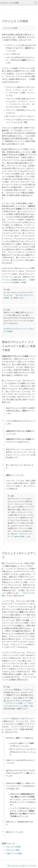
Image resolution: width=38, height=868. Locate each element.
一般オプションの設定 (14, 852)
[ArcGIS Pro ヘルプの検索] (17, 3)
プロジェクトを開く (13, 848)
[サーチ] (36, 3)
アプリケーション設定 (14, 701)
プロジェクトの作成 (13, 845)
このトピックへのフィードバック (23, 864)
